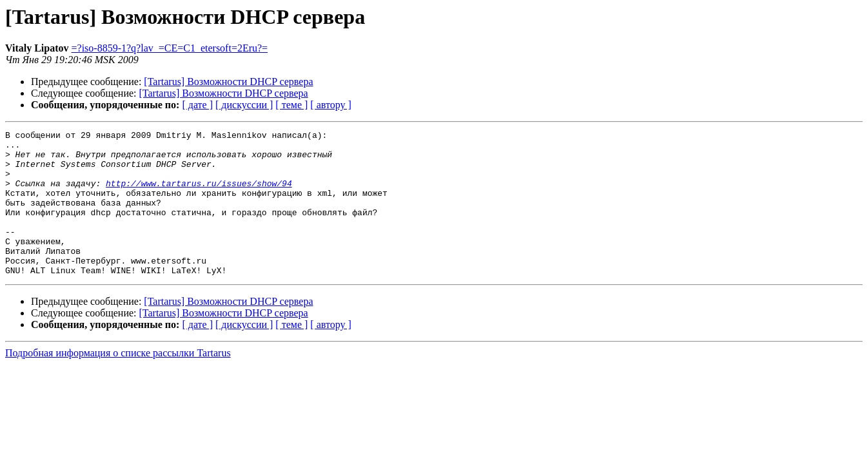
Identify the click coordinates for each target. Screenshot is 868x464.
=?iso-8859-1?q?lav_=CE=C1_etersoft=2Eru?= (170, 48)
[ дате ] (197, 105)
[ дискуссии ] (244, 105)
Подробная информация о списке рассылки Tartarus (118, 382)
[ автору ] (330, 105)
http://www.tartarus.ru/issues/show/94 (199, 195)
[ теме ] (291, 105)
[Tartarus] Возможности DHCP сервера (228, 82)
